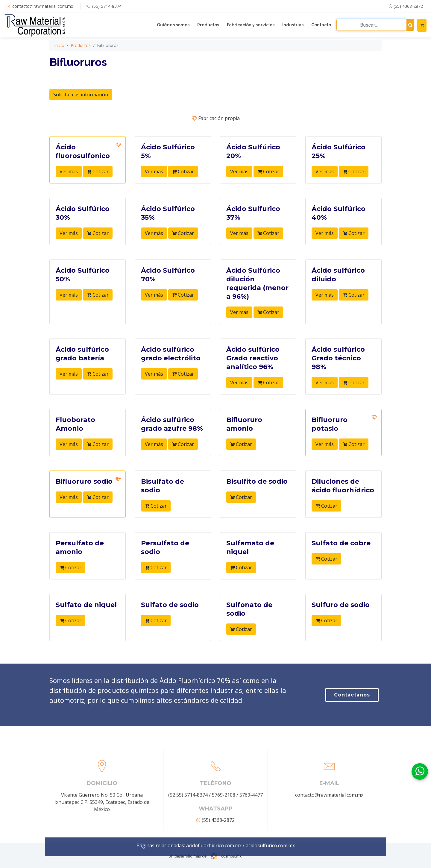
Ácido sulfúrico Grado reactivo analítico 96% (253, 358)
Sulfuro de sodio (341, 605)
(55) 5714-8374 (107, 6)
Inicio (59, 45)
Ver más (69, 172)
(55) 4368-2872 (406, 6)
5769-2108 (224, 844)
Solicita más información (81, 95)
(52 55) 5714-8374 (188, 844)
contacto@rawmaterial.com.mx (43, 6)
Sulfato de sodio (170, 605)
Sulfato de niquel (86, 605)
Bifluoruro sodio (85, 481)
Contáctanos (352, 718)
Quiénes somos (173, 25)
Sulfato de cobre (341, 543)
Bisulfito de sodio (257, 481)
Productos (208, 25)
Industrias (293, 25)
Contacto (321, 25)
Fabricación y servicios (251, 25)
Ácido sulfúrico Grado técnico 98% (338, 358)
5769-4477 (251, 844)
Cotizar (98, 172)
